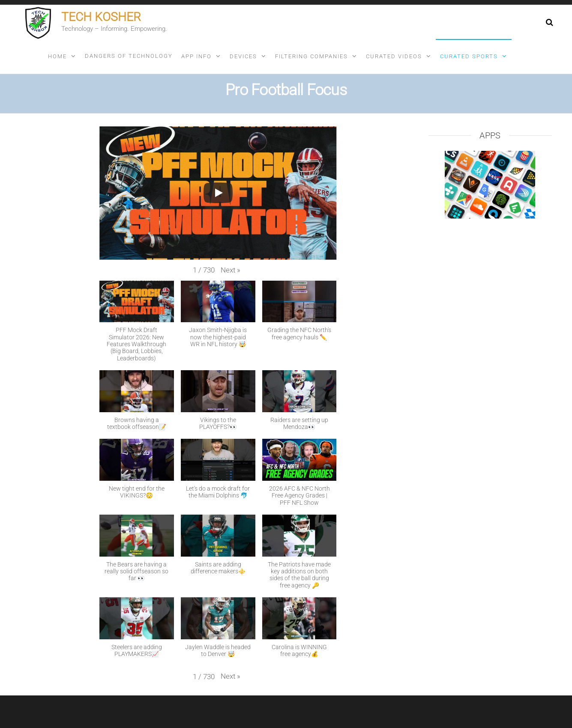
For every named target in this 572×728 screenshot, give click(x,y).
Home (57, 56)
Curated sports (469, 56)
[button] (231, 270)
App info (196, 56)
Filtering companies (311, 56)
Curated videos (394, 56)
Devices (243, 56)
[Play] (218, 193)
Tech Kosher (101, 17)
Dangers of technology (129, 56)
